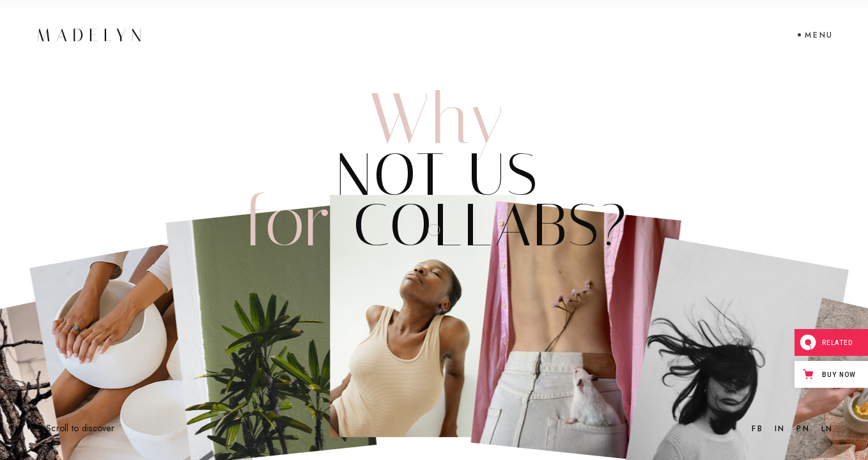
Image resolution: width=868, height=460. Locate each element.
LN (827, 429)
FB (757, 429)
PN (803, 429)
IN (780, 429)
